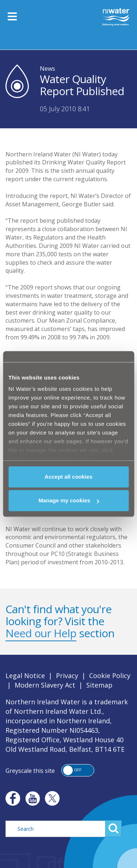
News (47, 69)
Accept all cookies (68, 477)
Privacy (67, 676)
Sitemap (99, 685)
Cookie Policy (110, 676)
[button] (78, 770)
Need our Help (41, 633)
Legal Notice (25, 676)
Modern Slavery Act (45, 685)
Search (113, 829)
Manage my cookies (69, 500)
